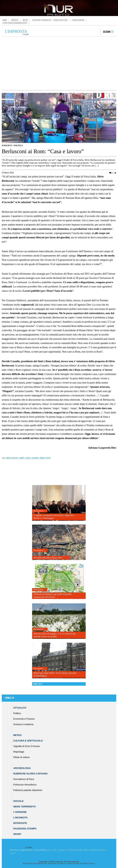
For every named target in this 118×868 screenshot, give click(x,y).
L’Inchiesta (21, 818)
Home (5, 20)
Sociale (19, 801)
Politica (18, 145)
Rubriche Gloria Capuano (31, 774)
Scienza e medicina (23, 724)
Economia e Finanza (24, 719)
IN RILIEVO (7, 145)
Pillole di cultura (22, 757)
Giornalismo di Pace (24, 779)
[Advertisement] (59, 63)
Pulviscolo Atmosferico (25, 785)
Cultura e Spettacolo (28, 741)
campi (22, 458)
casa (28, 458)
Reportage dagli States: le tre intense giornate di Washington (55, 674)
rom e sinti (45, 458)
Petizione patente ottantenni (28, 790)
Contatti (15, 20)
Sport (17, 834)
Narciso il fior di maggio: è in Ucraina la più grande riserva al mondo (55, 635)
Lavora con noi (78, 20)
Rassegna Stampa (25, 829)
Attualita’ (20, 708)
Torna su (9, 698)
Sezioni (107, 32)
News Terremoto (25, 807)
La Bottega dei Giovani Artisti (15, 23)
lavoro (35, 458)
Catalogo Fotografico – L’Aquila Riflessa (50, 20)
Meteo (25, 20)
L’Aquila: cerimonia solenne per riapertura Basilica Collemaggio (54, 517)
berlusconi (12, 458)
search (96, 32)
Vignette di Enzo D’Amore (27, 746)
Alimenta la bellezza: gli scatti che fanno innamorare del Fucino (52, 595)
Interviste (20, 823)
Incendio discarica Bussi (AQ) (48, 558)
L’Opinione (20, 812)
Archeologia (22, 768)
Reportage (19, 752)
